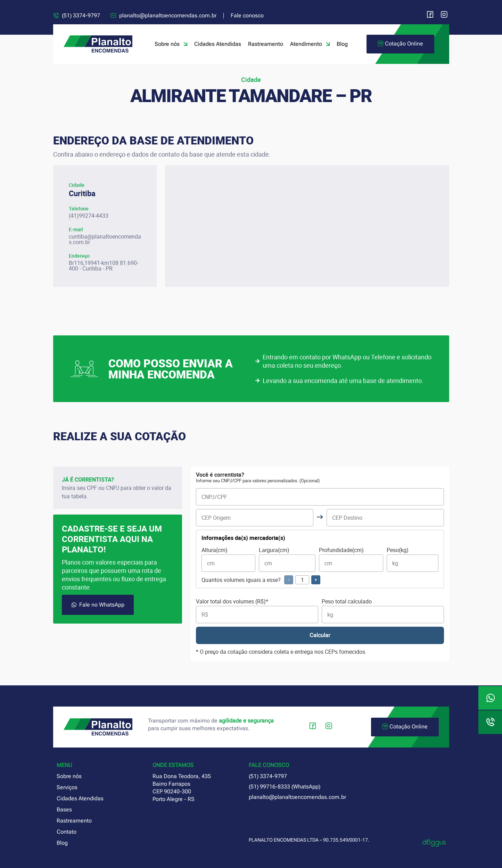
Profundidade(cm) (351, 560)
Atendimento (310, 44)
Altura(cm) (228, 560)
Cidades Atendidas (218, 44)
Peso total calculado (383, 611)
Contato (67, 832)
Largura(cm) (287, 560)
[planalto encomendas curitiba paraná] (307, 226)
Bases (64, 809)
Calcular (320, 635)
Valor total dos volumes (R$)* (257, 611)
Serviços (67, 787)
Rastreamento (266, 44)
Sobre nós (171, 44)
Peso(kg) (413, 560)
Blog (342, 44)
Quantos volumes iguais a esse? (261, 580)
